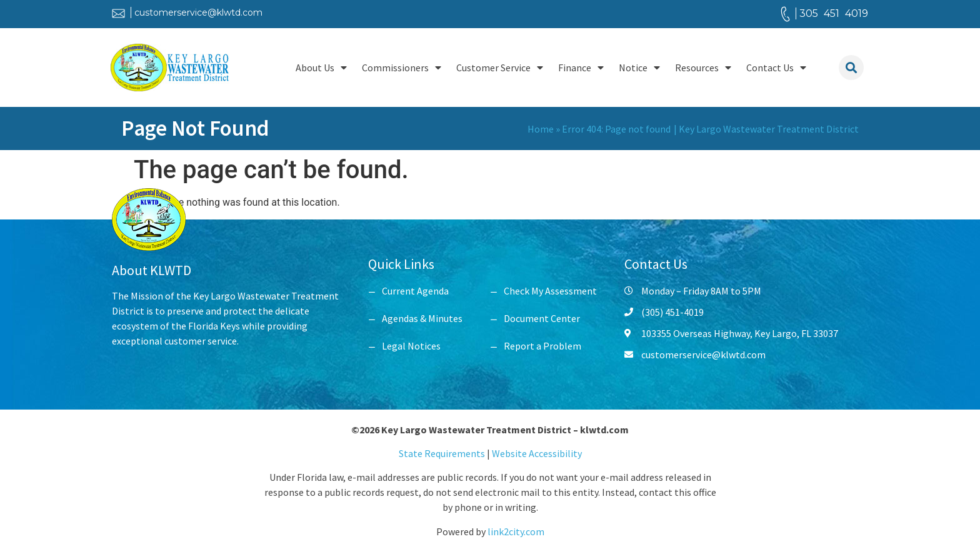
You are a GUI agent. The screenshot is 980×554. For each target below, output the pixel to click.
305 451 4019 (834, 13)
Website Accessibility (537, 453)
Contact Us (776, 68)
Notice (639, 68)
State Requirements (443, 453)
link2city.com (516, 531)
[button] (851, 68)
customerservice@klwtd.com (198, 13)
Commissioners (402, 68)
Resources (703, 68)
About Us (321, 68)
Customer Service (500, 68)
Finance (581, 68)
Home (541, 129)
